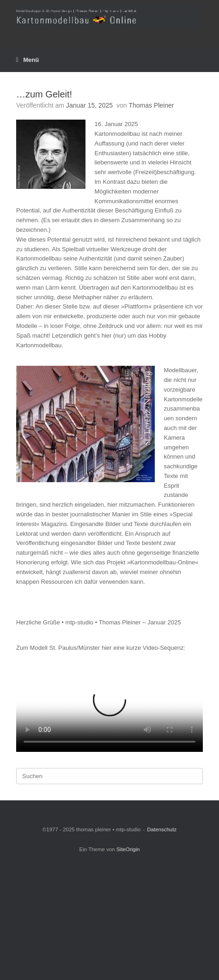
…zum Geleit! (44, 94)
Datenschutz (162, 829)
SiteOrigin (128, 849)
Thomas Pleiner (151, 105)
